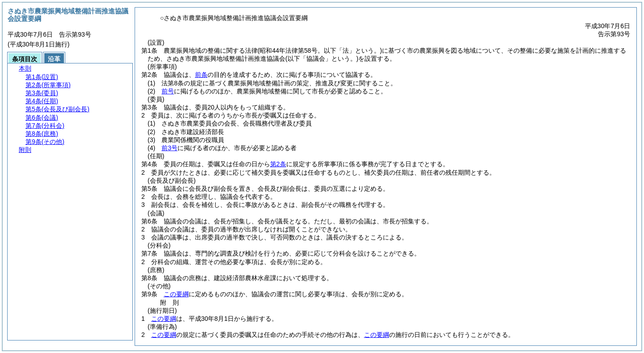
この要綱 (176, 294)
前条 (201, 75)
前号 (168, 91)
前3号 (169, 148)
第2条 (278, 164)
